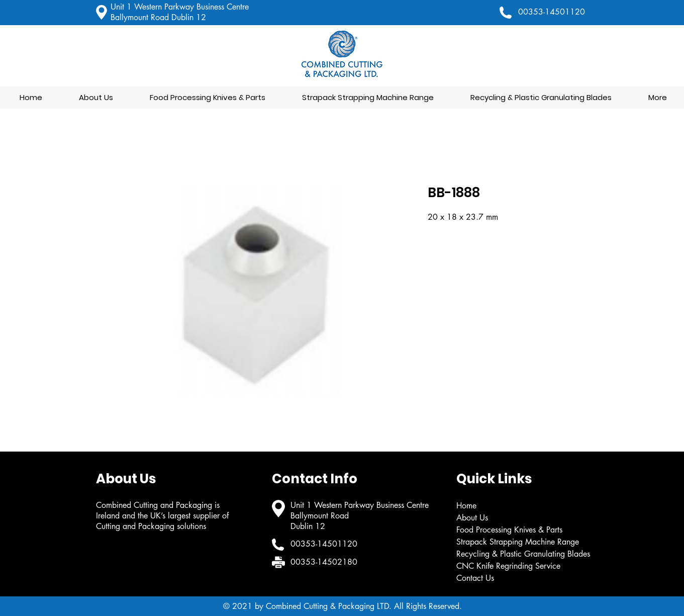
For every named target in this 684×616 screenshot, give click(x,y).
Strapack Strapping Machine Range (518, 542)
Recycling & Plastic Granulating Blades (523, 554)
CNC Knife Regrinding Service (508, 566)
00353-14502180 (324, 562)
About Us (472, 518)
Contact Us (475, 578)
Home (466, 506)
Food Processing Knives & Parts (509, 530)
